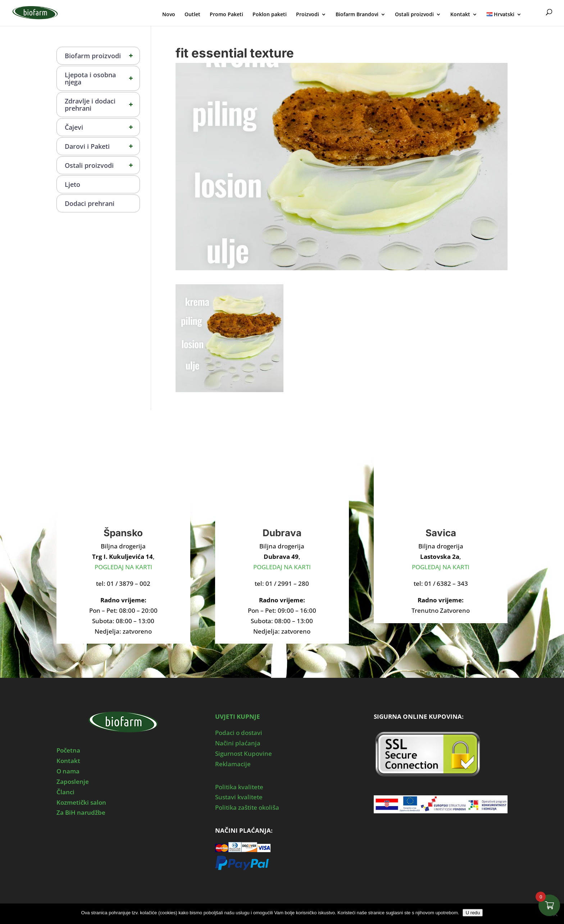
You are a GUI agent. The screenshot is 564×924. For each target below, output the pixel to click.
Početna (68, 750)
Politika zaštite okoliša (247, 807)
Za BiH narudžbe (81, 812)
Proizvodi (308, 15)
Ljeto (72, 184)
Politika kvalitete (239, 787)
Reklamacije (233, 764)
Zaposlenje (73, 782)
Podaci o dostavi (239, 733)
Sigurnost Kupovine (244, 753)
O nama (68, 771)
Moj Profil (535, 13)
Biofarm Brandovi (357, 15)
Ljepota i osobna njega (102, 78)
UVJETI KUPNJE (238, 716)
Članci (65, 792)
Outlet (192, 15)
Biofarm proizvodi (102, 56)
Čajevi (102, 127)
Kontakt (460, 15)
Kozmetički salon (81, 802)
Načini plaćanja (238, 743)
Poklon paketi (270, 15)
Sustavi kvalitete (239, 797)
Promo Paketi (226, 15)
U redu (473, 913)
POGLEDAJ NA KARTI (123, 567)
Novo (169, 15)
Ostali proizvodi (414, 15)
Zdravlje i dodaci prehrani (102, 105)
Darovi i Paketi (102, 146)
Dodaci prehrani (90, 203)
